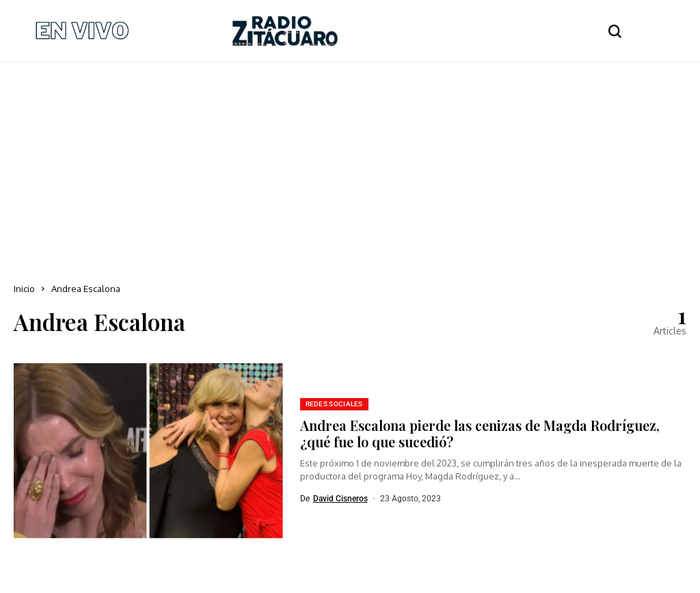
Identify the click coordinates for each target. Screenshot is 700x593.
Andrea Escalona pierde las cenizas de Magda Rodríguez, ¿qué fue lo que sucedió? (480, 433)
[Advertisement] (350, 165)
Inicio (24, 289)
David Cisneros (340, 499)
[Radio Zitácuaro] (285, 31)
